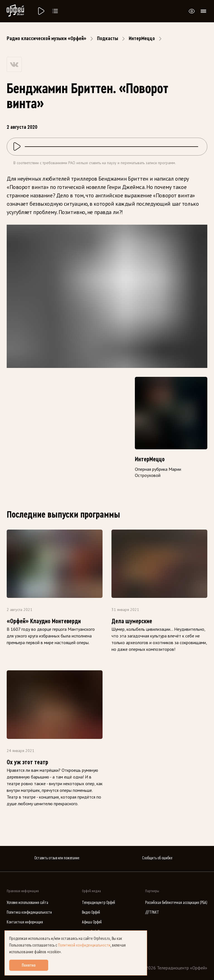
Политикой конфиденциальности (84, 945)
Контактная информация (25, 922)
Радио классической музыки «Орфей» (47, 38)
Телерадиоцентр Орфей (99, 903)
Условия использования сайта (27, 903)
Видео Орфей (91, 912)
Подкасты (108, 38)
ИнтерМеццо (142, 38)
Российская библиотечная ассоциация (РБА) (176, 903)
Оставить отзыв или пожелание (57, 858)
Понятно (29, 965)
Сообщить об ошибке (157, 858)
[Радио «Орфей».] (41, 11)
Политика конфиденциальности (29, 912)
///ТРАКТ (152, 912)
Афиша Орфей (92, 922)
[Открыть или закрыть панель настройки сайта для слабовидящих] (192, 11)
